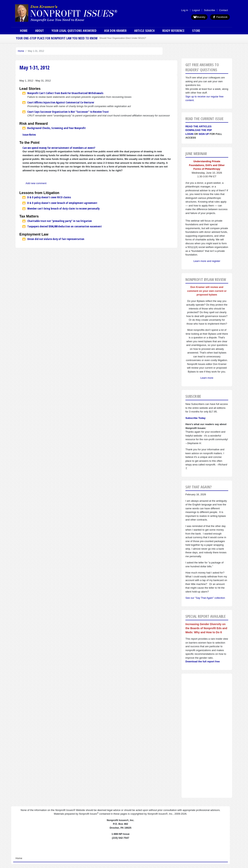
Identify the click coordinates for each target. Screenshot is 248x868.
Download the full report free (203, 661)
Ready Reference (173, 31)
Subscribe (209, 10)
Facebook (220, 17)
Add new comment (36, 183)
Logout (196, 10)
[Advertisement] (207, 736)
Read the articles (198, 126)
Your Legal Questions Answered (74, 31)
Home (24, 31)
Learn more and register (207, 261)
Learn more (207, 378)
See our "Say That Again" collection (205, 598)
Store (196, 31)
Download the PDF (199, 130)
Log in (185, 10)
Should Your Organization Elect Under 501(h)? (123, 38)
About (40, 31)
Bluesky (199, 17)
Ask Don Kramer (115, 31)
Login (189, 134)
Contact (223, 10)
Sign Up (204, 134)
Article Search (144, 31)
